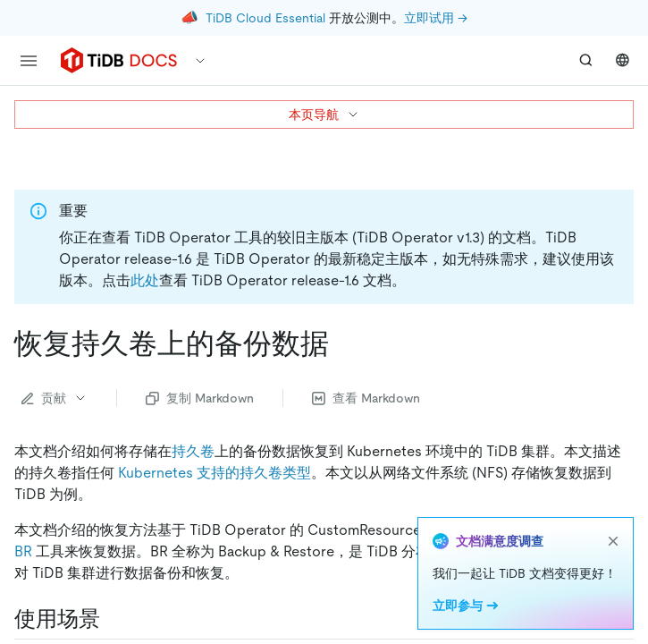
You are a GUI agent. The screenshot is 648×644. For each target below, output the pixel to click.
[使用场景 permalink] (114, 619)
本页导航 (324, 114)
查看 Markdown (366, 398)
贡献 (55, 398)
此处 (145, 280)
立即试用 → (436, 18)
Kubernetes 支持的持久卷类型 (215, 473)
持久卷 (193, 451)
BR (23, 551)
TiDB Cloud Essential (265, 18)
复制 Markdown (200, 398)
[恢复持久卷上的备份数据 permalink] (343, 343)
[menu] (29, 61)
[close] (613, 541)
